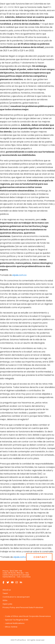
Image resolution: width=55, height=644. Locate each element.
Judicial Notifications (15, 623)
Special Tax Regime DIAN (17, 620)
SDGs (5, 600)
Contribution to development (16, 597)
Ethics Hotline (11, 627)
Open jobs (7, 604)
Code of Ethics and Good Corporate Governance (28, 616)
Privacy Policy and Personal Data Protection (23, 607)
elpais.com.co (19, 275)
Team (5, 593)
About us (7, 590)
